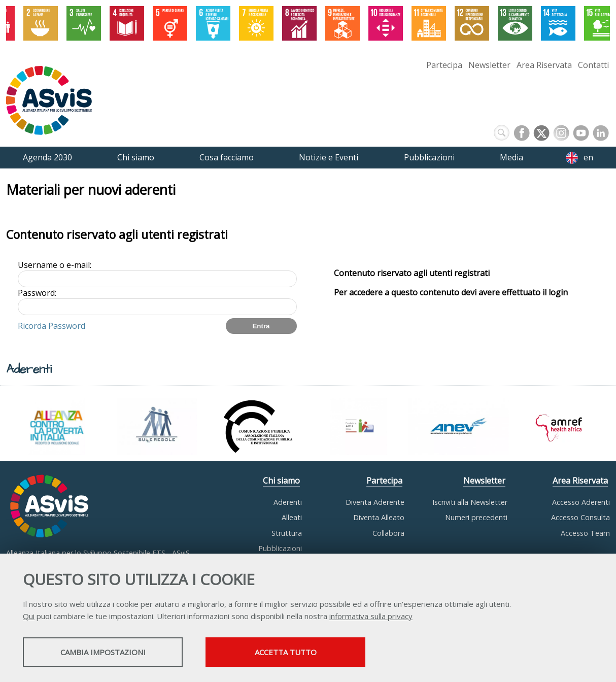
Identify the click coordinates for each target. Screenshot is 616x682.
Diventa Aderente (375, 502)
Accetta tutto (286, 652)
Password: (37, 293)
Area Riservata (544, 65)
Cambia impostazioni (103, 652)
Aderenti (288, 502)
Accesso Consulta (580, 517)
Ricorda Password (52, 326)
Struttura (287, 533)
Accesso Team (585, 533)
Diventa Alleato (379, 517)
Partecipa (444, 65)
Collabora (388, 533)
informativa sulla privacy (371, 616)
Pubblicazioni (280, 548)
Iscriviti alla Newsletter (470, 502)
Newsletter (489, 65)
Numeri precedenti (476, 517)
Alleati (292, 517)
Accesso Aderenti (581, 502)
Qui (29, 616)
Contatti (593, 65)
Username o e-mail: (55, 265)
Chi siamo (281, 481)
